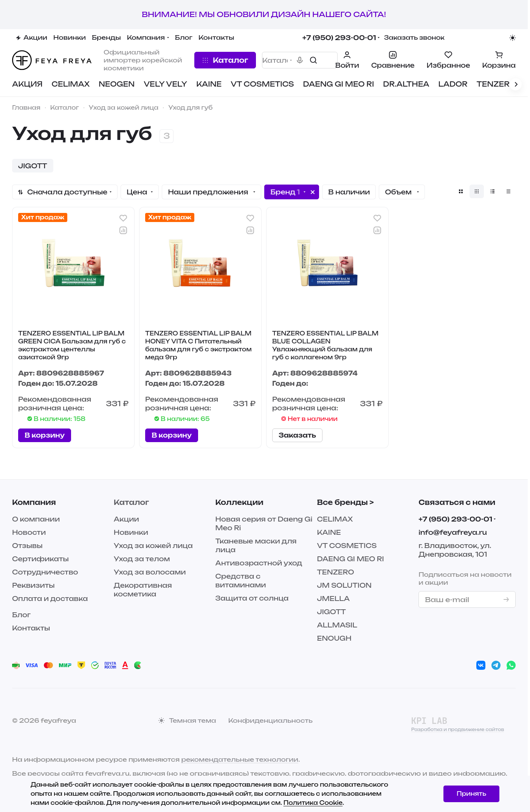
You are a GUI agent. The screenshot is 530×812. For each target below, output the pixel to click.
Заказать (297, 435)
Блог (21, 615)
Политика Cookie (313, 803)
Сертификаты (40, 559)
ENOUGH (334, 638)
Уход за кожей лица (153, 546)
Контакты (31, 628)
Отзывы (27, 546)
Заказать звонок (414, 38)
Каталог (131, 502)
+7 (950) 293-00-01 (339, 38)
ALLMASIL (337, 625)
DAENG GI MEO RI (350, 559)
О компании (36, 519)
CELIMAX (335, 519)
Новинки (131, 532)
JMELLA (333, 599)
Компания (34, 502)
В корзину (45, 435)
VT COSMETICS (347, 546)
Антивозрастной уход (259, 563)
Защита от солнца (252, 598)
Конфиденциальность (270, 720)
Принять (471, 794)
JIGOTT (331, 612)
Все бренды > (345, 502)
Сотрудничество (45, 572)
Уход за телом (142, 559)
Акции (126, 519)
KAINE (329, 532)
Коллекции (239, 502)
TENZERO (335, 572)
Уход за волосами (150, 572)
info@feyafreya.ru (453, 532)
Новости (29, 532)
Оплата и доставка (50, 599)
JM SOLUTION (344, 585)
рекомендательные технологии (240, 759)
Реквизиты (33, 585)
